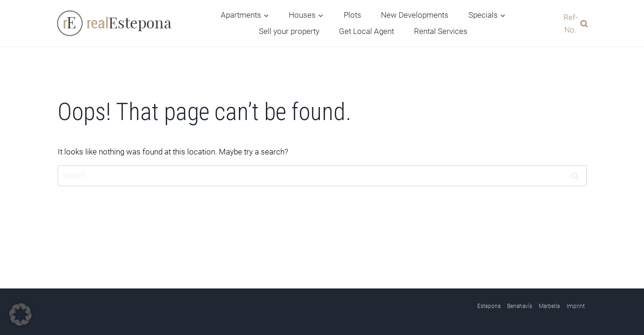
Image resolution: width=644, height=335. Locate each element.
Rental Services (441, 31)
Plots (353, 15)
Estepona (489, 306)
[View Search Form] (573, 23)
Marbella (549, 306)
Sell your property (289, 31)
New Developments (415, 15)
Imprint (576, 306)
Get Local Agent (366, 31)
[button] (20, 315)
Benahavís (520, 306)
